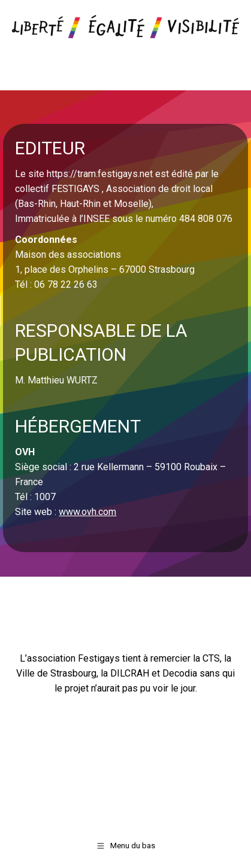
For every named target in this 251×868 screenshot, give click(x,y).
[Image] (125, 27)
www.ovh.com (87, 512)
